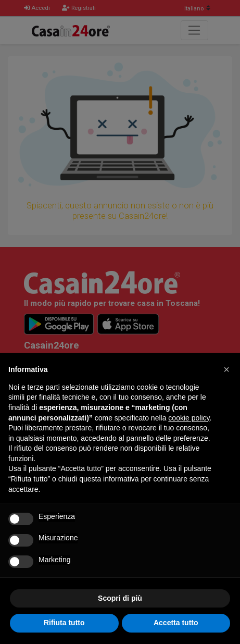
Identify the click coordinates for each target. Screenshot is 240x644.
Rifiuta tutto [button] (64, 623)
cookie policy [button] (189, 418)
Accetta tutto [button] (176, 623)
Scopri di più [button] (120, 598)
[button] (226, 369)
